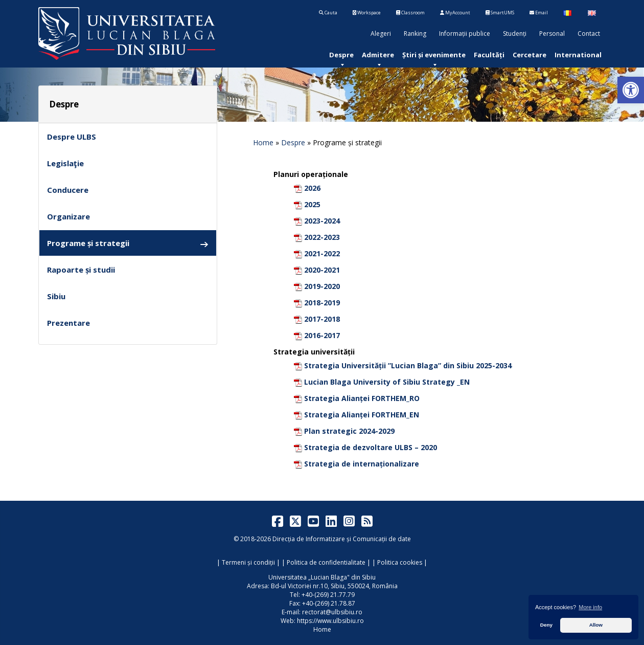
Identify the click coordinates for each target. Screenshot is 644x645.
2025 (312, 204)
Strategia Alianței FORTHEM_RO (362, 398)
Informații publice (465, 34)
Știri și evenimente (434, 55)
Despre (341, 55)
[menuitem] (341, 55)
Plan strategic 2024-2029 (349, 431)
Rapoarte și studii (81, 270)
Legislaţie (65, 163)
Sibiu (56, 296)
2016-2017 (322, 335)
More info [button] (590, 607)
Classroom (410, 13)
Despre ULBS (72, 137)
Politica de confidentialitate (326, 562)
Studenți (515, 34)
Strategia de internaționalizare (362, 464)
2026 (312, 188)
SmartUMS (500, 13)
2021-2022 (322, 253)
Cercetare (530, 55)
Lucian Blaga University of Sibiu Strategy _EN (387, 382)
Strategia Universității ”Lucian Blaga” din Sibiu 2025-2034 (408, 365)
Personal (552, 34)
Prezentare (68, 323)
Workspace (367, 13)
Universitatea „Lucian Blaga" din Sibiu (322, 577)
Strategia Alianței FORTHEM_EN (362, 415)
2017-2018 (322, 319)
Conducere (68, 190)
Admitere (378, 55)
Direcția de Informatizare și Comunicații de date (342, 539)
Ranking (415, 34)
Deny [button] (546, 625)
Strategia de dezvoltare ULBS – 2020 (371, 447)
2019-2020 (322, 286)
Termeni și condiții (248, 562)
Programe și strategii (128, 243)
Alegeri (381, 34)
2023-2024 (322, 221)
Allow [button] (596, 625)
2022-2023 (322, 237)
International (578, 55)
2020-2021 (322, 270)
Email (539, 13)
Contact (589, 34)
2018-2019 (322, 303)
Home (263, 142)
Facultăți (489, 55)
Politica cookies (400, 562)
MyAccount (455, 13)
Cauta (328, 13)
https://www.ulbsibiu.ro (330, 621)
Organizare (68, 216)
